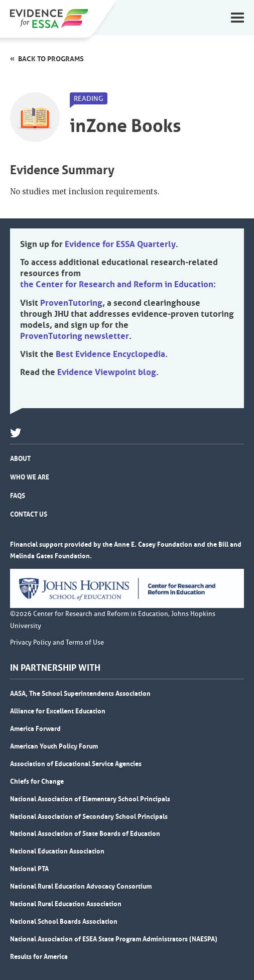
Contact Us (29, 514)
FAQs (18, 496)
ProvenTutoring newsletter (75, 336)
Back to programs (51, 59)
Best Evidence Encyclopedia (110, 354)
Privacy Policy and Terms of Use (57, 643)
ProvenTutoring (71, 303)
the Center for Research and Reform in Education (117, 284)
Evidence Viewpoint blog (107, 372)
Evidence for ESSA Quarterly (120, 244)
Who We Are (30, 477)
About (20, 458)
